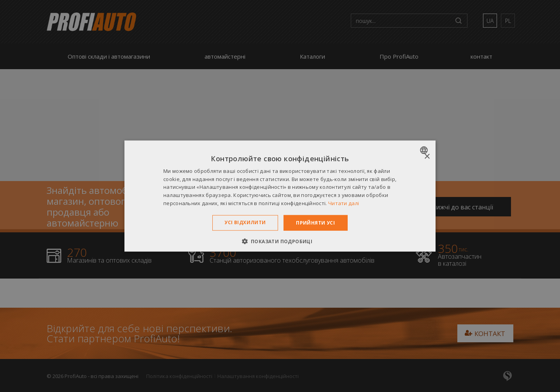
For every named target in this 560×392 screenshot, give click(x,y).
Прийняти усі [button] (315, 222)
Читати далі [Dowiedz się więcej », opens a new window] (344, 203)
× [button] (427, 156)
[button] (280, 241)
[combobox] (425, 150)
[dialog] (280, 196)
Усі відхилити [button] (245, 222)
